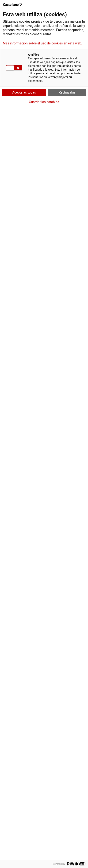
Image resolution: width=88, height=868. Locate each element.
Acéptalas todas (24, 92)
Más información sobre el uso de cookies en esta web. (42, 43)
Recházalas (67, 92)
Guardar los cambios (44, 102)
